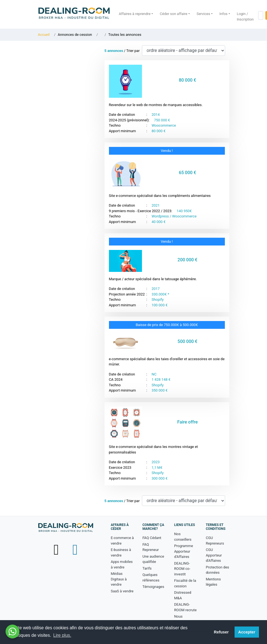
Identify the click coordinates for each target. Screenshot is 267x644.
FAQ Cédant (152, 538)
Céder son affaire (173, 14)
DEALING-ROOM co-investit (182, 569)
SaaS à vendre (122, 591)
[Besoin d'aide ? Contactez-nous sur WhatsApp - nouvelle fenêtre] (12, 632)
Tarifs (147, 568)
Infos (223, 14)
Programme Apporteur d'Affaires (184, 551)
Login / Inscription (245, 17)
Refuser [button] (221, 632)
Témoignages (153, 587)
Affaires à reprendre (135, 14)
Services (203, 14)
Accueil (44, 35)
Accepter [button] (247, 632)
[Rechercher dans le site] (261, 15)
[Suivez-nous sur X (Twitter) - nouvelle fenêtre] (57, 549)
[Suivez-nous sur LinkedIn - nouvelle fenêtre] (75, 549)
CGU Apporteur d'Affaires (214, 555)
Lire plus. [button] (62, 635)
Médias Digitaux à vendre (119, 579)
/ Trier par (122, 51)
